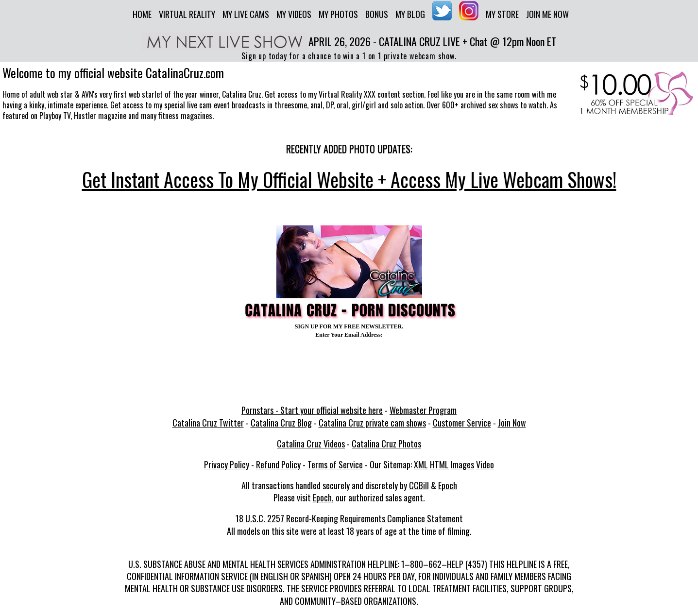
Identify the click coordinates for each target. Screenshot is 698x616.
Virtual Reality (187, 14)
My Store (502, 14)
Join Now (512, 423)
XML (421, 464)
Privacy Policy (227, 464)
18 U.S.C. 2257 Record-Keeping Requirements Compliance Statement (349, 518)
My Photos (338, 14)
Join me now (547, 14)
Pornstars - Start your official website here (312, 410)
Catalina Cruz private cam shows (372, 423)
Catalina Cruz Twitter (208, 423)
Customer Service (462, 423)
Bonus (377, 14)
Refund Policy (278, 464)
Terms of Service (335, 464)
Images (462, 464)
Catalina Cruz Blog (281, 423)
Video (485, 464)
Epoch (448, 485)
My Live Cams (246, 14)
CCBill (419, 485)
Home (142, 14)
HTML (439, 464)
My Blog (410, 14)
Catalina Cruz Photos (386, 444)
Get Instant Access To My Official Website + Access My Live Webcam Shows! (349, 179)
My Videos (294, 14)
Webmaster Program (423, 410)
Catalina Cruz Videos (311, 444)
